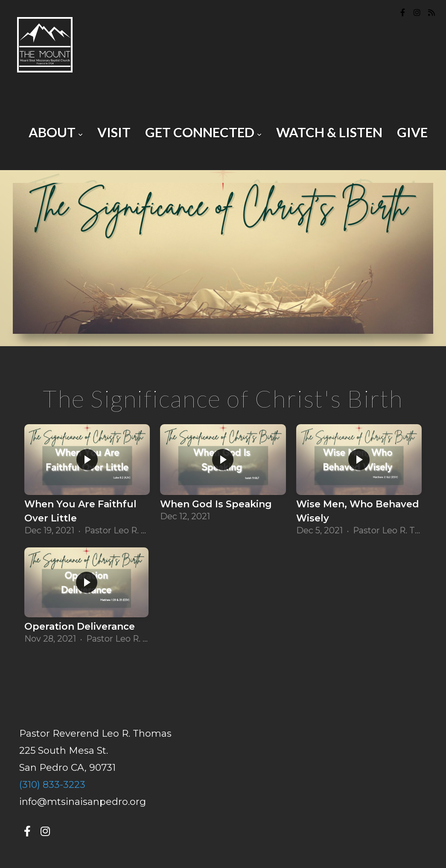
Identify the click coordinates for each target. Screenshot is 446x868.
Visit (114, 132)
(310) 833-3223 (52, 785)
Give (412, 132)
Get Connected (203, 132)
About (56, 132)
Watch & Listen (329, 132)
